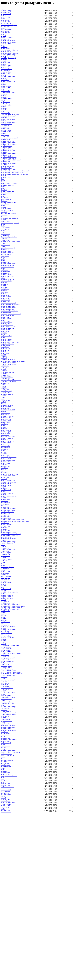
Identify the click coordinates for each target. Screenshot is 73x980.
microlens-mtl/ (7, 500)
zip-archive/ (6, 967)
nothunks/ (5, 556)
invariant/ (5, 437)
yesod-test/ (5, 965)
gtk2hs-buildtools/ (8, 315)
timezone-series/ (7, 843)
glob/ (3, 311)
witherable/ (5, 928)
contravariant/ (7, 155)
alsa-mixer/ (5, 25)
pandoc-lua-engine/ (8, 575)
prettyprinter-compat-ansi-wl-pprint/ (16, 624)
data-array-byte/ (7, 198)
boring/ (4, 89)
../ (2, 9)
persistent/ (5, 607)
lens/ (3, 460)
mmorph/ (4, 511)
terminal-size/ (7, 799)
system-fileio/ (7, 762)
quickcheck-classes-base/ (11, 639)
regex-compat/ (6, 662)
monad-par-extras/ (8, 522)
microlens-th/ (6, 501)
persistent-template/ (9, 611)
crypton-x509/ (6, 185)
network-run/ (6, 552)
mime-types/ (5, 505)
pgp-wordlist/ (6, 615)
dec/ (2, 217)
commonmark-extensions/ (10, 136)
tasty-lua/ (5, 786)
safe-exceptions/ (7, 679)
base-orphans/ (6, 60)
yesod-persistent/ (8, 961)
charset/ (4, 115)
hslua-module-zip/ (8, 373)
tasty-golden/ (6, 775)
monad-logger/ (6, 517)
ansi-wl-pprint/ (7, 30)
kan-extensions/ (7, 451)
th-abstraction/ (7, 824)
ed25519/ (4, 247)
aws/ (2, 53)
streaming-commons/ (8, 750)
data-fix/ (5, 209)
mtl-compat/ (5, 534)
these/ (3, 831)
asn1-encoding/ (7, 34)
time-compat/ (6, 833)
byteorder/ (5, 94)
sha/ (2, 703)
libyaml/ (4, 464)
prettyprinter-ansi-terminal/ (12, 622)
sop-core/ (5, 737)
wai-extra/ (5, 914)
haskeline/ (5, 326)
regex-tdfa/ (5, 665)
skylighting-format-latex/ (11, 730)
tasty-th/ (5, 794)
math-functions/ (7, 486)
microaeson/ (5, 494)
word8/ (3, 931)
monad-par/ (5, 520)
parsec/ (4, 588)
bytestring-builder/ (9, 96)
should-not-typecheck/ (9, 709)
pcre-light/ (5, 603)
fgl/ (2, 277)
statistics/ (5, 745)
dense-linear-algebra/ (9, 219)
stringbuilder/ (7, 758)
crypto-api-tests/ (8, 168)
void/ (3, 907)
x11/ (2, 933)
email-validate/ (7, 251)
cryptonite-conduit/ (9, 194)
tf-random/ (5, 822)
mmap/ (3, 509)
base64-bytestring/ (8, 68)
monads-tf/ (5, 526)
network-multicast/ (8, 550)
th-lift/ (4, 828)
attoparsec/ (5, 45)
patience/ (5, 599)
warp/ (3, 920)
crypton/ (4, 181)
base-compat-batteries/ (10, 58)
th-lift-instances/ (8, 829)
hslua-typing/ (6, 381)
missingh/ (5, 507)
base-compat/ (6, 57)
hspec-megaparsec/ (8, 392)
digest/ (4, 224)
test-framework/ (7, 801)
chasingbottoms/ (7, 117)
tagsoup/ (4, 767)
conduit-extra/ (7, 147)
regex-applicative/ (8, 658)
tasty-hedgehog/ (7, 777)
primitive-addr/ (7, 628)
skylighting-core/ (8, 722)
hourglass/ (5, 345)
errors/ (4, 262)
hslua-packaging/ (7, 377)
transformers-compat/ (9, 856)
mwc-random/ (5, 535)
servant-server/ (7, 698)
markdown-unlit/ (7, 485)
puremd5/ (4, 633)
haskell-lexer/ (7, 328)
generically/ (6, 298)
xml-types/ (5, 950)
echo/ (3, 245)
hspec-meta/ (5, 394)
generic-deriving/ (8, 296)
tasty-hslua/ (6, 779)
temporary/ (5, 796)
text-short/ (5, 818)
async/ (3, 41)
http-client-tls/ (7, 411)
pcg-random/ (5, 601)
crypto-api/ (5, 166)
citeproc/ (5, 123)
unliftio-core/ (7, 884)
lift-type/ (5, 466)
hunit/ (3, 424)
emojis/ (4, 253)
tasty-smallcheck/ (8, 792)
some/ (3, 735)
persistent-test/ (7, 613)
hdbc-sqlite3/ (6, 336)
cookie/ (4, 158)
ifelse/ (4, 428)
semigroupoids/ (7, 690)
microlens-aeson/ (7, 498)
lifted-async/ (6, 468)
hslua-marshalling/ (8, 362)
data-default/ (6, 200)
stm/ (2, 747)
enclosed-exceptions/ (9, 255)
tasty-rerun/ (6, 790)
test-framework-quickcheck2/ (12, 807)
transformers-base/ (8, 854)
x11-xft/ (4, 935)
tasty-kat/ (5, 784)
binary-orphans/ (7, 77)
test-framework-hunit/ (9, 803)
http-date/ (5, 415)
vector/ (4, 897)
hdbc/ (3, 332)
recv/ (3, 652)
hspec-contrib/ (7, 385)
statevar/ (5, 743)
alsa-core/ (5, 23)
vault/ (3, 895)
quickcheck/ (5, 635)
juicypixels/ (6, 449)
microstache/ (6, 503)
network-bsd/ (6, 545)
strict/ (4, 752)
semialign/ (5, 688)
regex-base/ (5, 660)
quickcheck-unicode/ (9, 645)
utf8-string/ (6, 890)
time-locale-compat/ (9, 835)
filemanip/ (5, 281)
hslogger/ (5, 349)
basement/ (5, 70)
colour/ (4, 132)
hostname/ (5, 343)
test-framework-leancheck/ (11, 805)
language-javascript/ (9, 456)
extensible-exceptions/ (10, 266)
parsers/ (4, 596)
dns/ (2, 234)
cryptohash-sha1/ (7, 177)
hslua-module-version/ (9, 371)
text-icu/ (5, 816)
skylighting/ (6, 720)
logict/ (4, 473)
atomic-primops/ (7, 43)
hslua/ (3, 351)
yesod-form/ (5, 960)
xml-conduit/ (6, 946)
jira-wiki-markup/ (8, 445)
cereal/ (4, 113)
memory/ (4, 492)
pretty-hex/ (5, 616)
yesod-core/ (5, 958)
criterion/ (5, 162)
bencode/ (4, 72)
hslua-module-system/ (9, 368)
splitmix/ (5, 741)
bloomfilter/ (6, 87)
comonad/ (4, 140)
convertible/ (6, 156)
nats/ (3, 539)
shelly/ (4, 707)
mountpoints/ (6, 530)
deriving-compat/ (7, 221)
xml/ (2, 944)
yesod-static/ (6, 963)
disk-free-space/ (7, 228)
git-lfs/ (4, 307)
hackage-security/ (8, 317)
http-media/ (5, 417)
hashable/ (5, 322)
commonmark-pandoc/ (8, 138)
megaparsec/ (5, 488)
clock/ (3, 126)
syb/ (2, 760)
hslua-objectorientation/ (11, 375)
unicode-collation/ (8, 871)
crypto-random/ (7, 173)
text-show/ (5, 820)
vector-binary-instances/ (11, 901)
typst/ (3, 865)
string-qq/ (5, 756)
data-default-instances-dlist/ (13, 205)
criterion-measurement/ (10, 164)
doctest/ (4, 239)
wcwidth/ (4, 924)
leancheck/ (5, 458)
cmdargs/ (4, 128)
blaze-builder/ (7, 81)
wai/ (2, 909)
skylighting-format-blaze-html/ (13, 726)
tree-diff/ (5, 858)
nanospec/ (5, 537)
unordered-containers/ (9, 886)
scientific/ (5, 684)
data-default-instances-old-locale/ (15, 207)
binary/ (4, 75)
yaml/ (3, 954)
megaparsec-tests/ (8, 490)
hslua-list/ (5, 360)
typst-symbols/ (7, 867)
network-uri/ (6, 554)
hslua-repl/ (5, 379)
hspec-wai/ (5, 396)
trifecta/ (5, 860)
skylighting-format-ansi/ (11, 724)
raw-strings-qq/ (7, 650)
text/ (3, 813)
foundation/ (5, 292)
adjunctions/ (6, 15)
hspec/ (3, 383)
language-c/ (5, 452)
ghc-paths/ (5, 305)
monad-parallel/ (7, 524)
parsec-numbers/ (7, 590)
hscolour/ (5, 347)
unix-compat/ (6, 879)
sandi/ (3, 682)
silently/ (5, 711)
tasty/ (3, 771)
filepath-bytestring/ (9, 283)
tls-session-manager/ (9, 846)
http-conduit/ (6, 413)
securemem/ (5, 686)
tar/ (2, 769)
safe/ (3, 677)
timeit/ (4, 839)
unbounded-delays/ (8, 869)
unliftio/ (5, 882)
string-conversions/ (9, 754)
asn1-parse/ (5, 36)
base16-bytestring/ (8, 64)
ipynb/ (3, 441)
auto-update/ (6, 51)
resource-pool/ (7, 669)
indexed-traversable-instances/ (13, 432)
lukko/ (3, 481)
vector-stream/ (7, 903)
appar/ (3, 32)
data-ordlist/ (6, 211)
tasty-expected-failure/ (10, 773)
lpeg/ (3, 475)
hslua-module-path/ (8, 366)
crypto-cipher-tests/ (9, 170)
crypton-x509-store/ (9, 187)
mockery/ (4, 513)
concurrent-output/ (8, 141)
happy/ (3, 320)
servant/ (4, 696)
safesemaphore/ (7, 681)
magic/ (3, 483)
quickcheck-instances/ (9, 641)
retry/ (3, 673)
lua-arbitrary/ (7, 479)
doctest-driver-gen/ (9, 241)
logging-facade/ (7, 471)
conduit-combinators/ (9, 145)
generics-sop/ (6, 300)
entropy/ (4, 256)
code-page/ (5, 130)
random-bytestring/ (8, 649)
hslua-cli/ (5, 356)
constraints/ (6, 153)
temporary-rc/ (6, 797)
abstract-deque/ (7, 11)
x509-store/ (5, 939)
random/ (4, 647)
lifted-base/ (6, 469)
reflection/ (5, 656)
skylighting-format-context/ (12, 728)
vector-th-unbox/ (7, 905)
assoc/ (3, 40)
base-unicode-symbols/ (9, 62)
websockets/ (5, 926)
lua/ (2, 477)
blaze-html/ (5, 83)
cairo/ (3, 106)
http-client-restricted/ (10, 409)
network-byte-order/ (9, 547)
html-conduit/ (6, 402)
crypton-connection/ (9, 183)
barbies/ (4, 55)
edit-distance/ (7, 249)
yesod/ (3, 956)
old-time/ (5, 560)
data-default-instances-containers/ (15, 204)
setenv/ (4, 699)
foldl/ (3, 290)
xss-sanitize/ (6, 952)
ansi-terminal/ (7, 26)
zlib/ (3, 969)
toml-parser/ (6, 848)
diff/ (3, 222)
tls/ (2, 845)
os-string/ (5, 571)
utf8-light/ (5, 888)
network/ (4, 543)
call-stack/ (5, 107)
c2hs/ (3, 98)
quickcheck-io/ (7, 643)
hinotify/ (5, 339)
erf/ (2, 258)
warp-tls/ (5, 922)
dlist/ (3, 232)
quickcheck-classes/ (9, 637)
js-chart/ (5, 447)
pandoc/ (4, 573)
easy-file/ (5, 243)
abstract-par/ (6, 13)
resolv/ (4, 667)
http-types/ (5, 419)
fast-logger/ (6, 271)
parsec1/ (4, 592)
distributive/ (6, 230)
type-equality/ (7, 862)
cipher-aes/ (5, 121)
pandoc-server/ (7, 579)
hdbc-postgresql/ (7, 334)
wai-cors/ (5, 912)
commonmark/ (5, 134)
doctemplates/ (6, 238)
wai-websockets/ (7, 918)
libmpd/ (4, 462)
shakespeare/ (6, 705)
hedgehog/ (5, 337)
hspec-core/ (5, 386)
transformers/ (6, 852)
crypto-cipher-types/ (9, 172)
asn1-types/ (5, 38)
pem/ (2, 605)
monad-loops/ (6, 518)
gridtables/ (5, 313)
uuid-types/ (5, 894)
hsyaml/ (4, 398)
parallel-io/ (6, 586)
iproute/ (4, 439)
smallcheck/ (5, 731)
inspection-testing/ (9, 434)
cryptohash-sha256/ (8, 179)
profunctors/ (6, 630)
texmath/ (4, 811)
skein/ (3, 718)
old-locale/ (5, 558)
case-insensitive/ (8, 109)
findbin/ (4, 285)
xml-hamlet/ (5, 948)
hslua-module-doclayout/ (10, 364)
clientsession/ (7, 124)
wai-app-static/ (7, 911)
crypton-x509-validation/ (11, 190)
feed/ (3, 275)
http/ (3, 403)
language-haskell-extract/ (11, 454)
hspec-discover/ (7, 388)
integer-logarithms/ (9, 435)
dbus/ (3, 215)
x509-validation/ (7, 943)
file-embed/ (5, 279)
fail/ (3, 270)
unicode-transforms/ (9, 875)
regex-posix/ (6, 664)
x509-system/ (6, 941)
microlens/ (5, 496)
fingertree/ (5, 287)
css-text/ (5, 196)
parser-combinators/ (9, 594)
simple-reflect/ (7, 713)
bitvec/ (4, 79)
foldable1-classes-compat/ (11, 288)
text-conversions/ (8, 814)
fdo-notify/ (5, 273)
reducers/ (5, 654)
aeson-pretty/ (6, 19)
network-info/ (6, 549)
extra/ (3, 268)
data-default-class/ (9, 202)
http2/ (3, 420)
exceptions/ (5, 264)
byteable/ (5, 92)
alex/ (3, 21)
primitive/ (5, 626)
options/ (4, 566)
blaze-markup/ (6, 85)
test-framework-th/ (8, 809)
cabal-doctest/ (7, 102)
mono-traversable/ (8, 528)
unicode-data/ (6, 873)
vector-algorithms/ (8, 899)
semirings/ (5, 694)
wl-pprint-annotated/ (9, 929)
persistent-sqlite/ (8, 609)
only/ (3, 564)
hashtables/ (5, 324)
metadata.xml (6, 973)
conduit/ (4, 143)
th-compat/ (5, 826)
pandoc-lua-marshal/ (9, 577)
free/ (3, 294)
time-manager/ (6, 837)
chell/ (3, 119)
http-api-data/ (7, 405)
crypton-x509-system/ (9, 189)
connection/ (5, 151)
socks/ (3, 733)
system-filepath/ (7, 764)
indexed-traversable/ (9, 430)
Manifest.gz (5, 971)
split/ (3, 739)
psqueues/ (5, 632)
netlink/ (4, 541)
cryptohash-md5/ (7, 175)
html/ (3, 400)
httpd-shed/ (5, 422)
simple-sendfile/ (7, 714)
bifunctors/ (5, 74)
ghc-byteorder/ (7, 304)
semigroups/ (5, 692)
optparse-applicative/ (9, 567)
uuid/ (3, 892)
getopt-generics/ (7, 302)
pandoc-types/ (6, 581)
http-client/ (6, 407)
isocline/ (5, 443)
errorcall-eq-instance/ (10, 260)
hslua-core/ (5, 358)
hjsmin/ (4, 341)
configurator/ (6, 149)
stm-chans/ (5, 748)
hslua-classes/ (7, 354)
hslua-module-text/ (8, 370)
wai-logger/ (5, 916)
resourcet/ (5, 671)
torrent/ (4, 850)
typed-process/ (7, 863)
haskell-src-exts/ (8, 330)
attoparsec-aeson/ (8, 47)
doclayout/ (5, 236)
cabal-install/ (7, 104)
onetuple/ (5, 562)
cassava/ (4, 111)
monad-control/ (7, 515)
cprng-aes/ (5, 160)
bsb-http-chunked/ (8, 90)
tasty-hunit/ (6, 780)
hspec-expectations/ (9, 390)
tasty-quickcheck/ (8, 788)
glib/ (3, 309)
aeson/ (3, 17)
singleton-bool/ (7, 716)
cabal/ (3, 100)
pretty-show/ (6, 618)
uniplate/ (5, 877)
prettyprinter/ (7, 620)
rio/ (2, 675)
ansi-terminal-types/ (9, 28)
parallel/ (5, 584)
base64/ (4, 66)
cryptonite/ (5, 192)
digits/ (4, 226)
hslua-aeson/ (6, 353)
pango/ (3, 583)
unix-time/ (5, 880)
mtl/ (2, 532)
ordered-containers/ (9, 569)
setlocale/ (5, 701)
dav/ (2, 213)
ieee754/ (4, 426)
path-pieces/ (6, 598)
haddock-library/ (7, 319)
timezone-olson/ (7, 841)
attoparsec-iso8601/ (9, 49)
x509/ (3, 937)
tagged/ (4, 765)
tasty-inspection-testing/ (11, 782)
